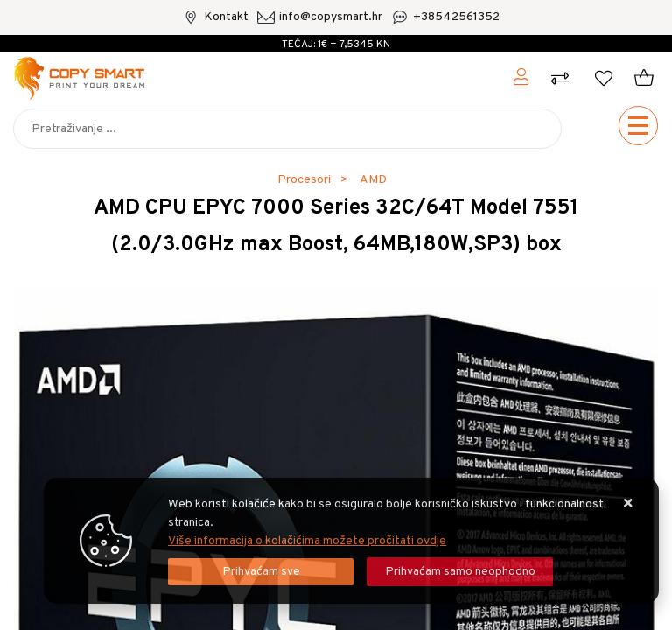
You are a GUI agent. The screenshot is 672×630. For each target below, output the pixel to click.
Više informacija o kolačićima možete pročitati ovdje (307, 541)
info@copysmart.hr (331, 17)
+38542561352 (456, 17)
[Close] (261, 572)
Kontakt (226, 17)
